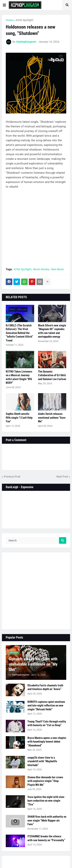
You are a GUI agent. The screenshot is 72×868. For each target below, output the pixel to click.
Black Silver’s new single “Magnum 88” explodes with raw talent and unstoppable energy (52, 331)
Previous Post (12, 477)
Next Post (62, 477)
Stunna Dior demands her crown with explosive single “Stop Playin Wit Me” (45, 781)
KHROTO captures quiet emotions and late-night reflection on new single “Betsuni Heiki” (46, 706)
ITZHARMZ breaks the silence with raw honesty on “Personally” (46, 838)
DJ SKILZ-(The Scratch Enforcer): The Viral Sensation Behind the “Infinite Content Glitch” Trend (19, 333)
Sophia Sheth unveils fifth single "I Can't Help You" (19, 418)
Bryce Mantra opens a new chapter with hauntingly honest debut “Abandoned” (47, 742)
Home (9, 20)
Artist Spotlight (24, 20)
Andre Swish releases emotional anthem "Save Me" (52, 418)
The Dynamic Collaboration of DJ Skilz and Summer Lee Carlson (52, 375)
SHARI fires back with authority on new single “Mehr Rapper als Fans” (47, 820)
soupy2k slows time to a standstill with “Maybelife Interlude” (42, 761)
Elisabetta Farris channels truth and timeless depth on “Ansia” (45, 687)
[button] (4, 5)
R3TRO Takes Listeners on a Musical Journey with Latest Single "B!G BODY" (19, 377)
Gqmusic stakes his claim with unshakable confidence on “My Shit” (33, 664)
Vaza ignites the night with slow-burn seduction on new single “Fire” (46, 801)
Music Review (41, 269)
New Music (57, 269)
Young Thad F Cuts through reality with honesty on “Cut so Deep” (47, 723)
